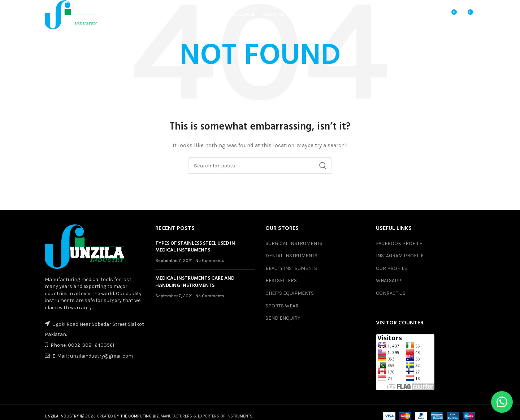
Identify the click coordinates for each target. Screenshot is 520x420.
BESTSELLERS (281, 281)
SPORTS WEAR (282, 306)
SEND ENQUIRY (283, 318)
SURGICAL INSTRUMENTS (294, 243)
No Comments (210, 261)
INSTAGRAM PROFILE (400, 256)
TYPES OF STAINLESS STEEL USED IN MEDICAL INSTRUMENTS (195, 247)
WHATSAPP (389, 281)
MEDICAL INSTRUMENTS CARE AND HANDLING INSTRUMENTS (195, 282)
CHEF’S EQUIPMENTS (290, 293)
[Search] (260, 166)
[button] (502, 402)
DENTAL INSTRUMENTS (291, 256)
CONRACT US (391, 293)
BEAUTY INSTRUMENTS (291, 268)
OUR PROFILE (391, 268)
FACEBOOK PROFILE (399, 243)
